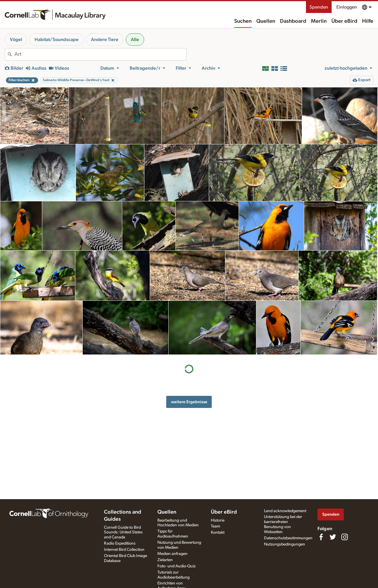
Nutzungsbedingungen (285, 544)
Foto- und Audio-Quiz (176, 566)
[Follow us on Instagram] (345, 537)
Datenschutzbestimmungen (288, 538)
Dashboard (293, 21)
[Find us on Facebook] (321, 537)
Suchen (243, 21)
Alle (135, 40)
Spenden (319, 7)
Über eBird (344, 21)
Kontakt (218, 533)
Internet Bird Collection (124, 550)
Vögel (16, 40)
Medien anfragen (172, 554)
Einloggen (347, 7)
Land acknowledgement (285, 511)
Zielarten (165, 560)
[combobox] (100, 54)
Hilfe (368, 21)
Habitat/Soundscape (57, 40)
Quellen (266, 21)
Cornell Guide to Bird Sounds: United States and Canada (123, 533)
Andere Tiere (105, 40)
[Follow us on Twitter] (333, 537)
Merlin (319, 21)
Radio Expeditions (120, 543)
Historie (218, 520)
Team (215, 526)
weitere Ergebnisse (189, 402)
